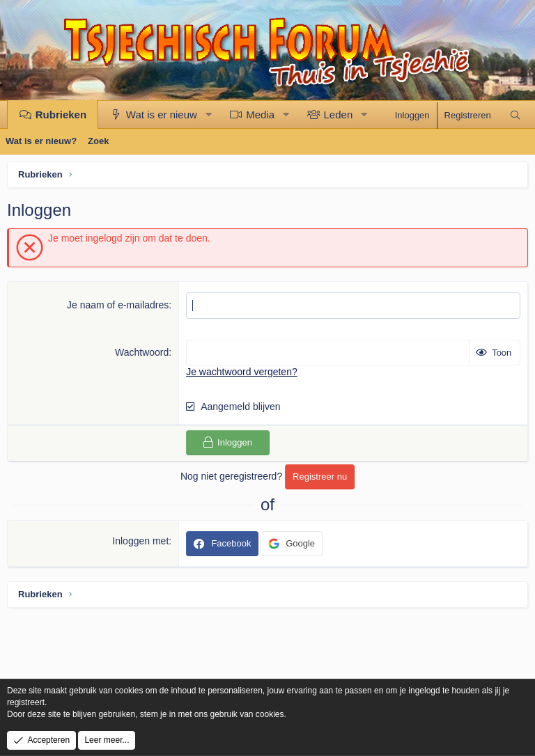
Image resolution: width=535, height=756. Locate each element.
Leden (339, 115)
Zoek (98, 141)
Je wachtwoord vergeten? (242, 372)
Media (260, 115)
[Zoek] (515, 116)
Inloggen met (140, 541)
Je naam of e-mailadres (118, 305)
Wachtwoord (142, 352)
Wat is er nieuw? (41, 141)
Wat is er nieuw (162, 115)
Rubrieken (61, 115)
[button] (209, 115)
